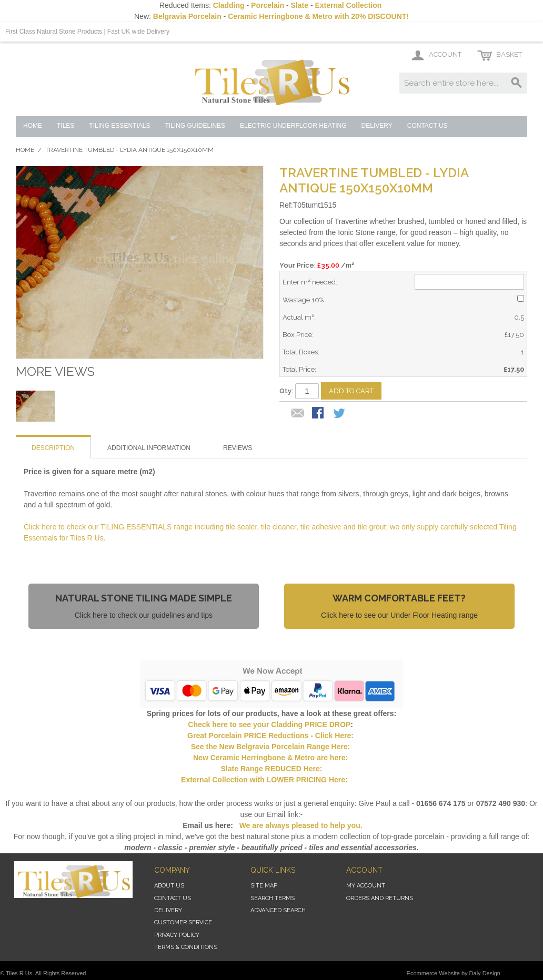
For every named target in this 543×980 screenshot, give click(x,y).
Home (25, 150)
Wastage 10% (303, 300)
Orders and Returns (380, 898)
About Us (169, 886)
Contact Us (173, 898)
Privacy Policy (177, 935)
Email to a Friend (298, 414)
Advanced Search (278, 910)
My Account (366, 886)
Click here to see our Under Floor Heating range (399, 615)
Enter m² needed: (310, 282)
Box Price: (298, 335)
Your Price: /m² (317, 265)
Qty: (286, 391)
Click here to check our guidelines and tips (144, 615)
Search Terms (273, 898)
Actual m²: (299, 317)
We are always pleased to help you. (300, 825)
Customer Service (183, 922)
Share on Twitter (340, 414)
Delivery (168, 910)
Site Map (264, 886)
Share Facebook (319, 414)
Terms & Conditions (186, 947)
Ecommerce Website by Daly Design (454, 973)
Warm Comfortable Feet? (399, 598)
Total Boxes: (301, 352)
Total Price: (299, 369)
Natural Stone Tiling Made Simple (144, 598)
